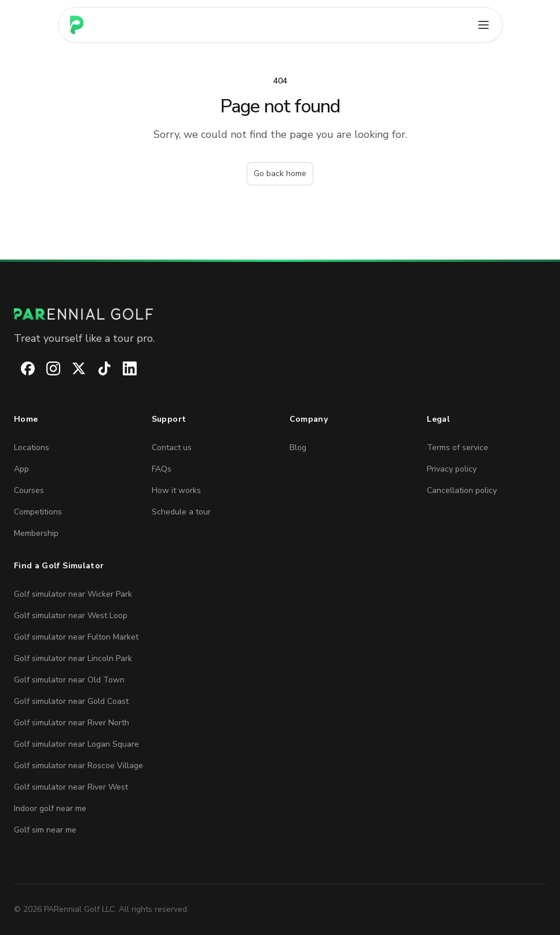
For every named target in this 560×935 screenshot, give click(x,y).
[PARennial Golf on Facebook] (21, 368)
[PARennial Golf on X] (72, 368)
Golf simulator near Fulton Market (76, 637)
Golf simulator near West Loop (71, 616)
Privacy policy (452, 469)
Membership (36, 533)
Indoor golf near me (50, 808)
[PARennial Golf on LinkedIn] (123, 368)
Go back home (280, 174)
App (21, 469)
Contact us (172, 448)
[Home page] (77, 25)
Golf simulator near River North (72, 723)
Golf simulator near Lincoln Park (73, 658)
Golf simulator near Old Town (69, 680)
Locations (32, 448)
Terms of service (457, 448)
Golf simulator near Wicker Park (73, 594)
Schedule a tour (181, 512)
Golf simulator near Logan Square (76, 744)
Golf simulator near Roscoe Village (78, 766)
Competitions (38, 512)
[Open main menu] (484, 25)
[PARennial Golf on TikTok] (97, 368)
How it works (176, 490)
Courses (29, 490)
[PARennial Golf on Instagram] (46, 368)
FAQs (162, 469)
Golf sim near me (45, 830)
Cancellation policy (462, 490)
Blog (298, 448)
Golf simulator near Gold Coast (71, 701)
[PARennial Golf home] (280, 314)
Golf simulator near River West (71, 787)
